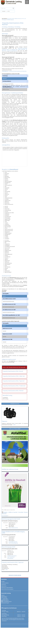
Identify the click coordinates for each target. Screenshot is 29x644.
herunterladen (5, 516)
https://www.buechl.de (13, 528)
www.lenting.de (6, 603)
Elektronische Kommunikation (7, 589)
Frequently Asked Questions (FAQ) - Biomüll (13, 371)
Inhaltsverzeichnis (5, 583)
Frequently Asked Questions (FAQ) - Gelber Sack (14, 376)
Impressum (4, 585)
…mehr (14, 425)
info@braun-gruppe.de (12, 556)
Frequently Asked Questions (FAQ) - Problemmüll (14, 386)
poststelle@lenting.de (7, 601)
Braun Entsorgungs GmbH (9, 547)
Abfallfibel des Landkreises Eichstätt (10, 469)
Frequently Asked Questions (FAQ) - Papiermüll (14, 381)
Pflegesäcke (4, 421)
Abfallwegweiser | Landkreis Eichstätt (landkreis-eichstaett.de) (14, 71)
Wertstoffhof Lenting (7, 395)
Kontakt (3, 581)
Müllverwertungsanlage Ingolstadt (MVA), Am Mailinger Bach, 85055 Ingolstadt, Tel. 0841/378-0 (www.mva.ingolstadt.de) (14, 49)
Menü (27, 2)
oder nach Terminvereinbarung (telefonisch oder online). (13, 618)
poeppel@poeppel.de (13, 542)
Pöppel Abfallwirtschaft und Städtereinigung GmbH (13, 532)
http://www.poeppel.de (13, 543)
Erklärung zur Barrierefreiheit (7, 588)
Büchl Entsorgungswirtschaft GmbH (11, 519)
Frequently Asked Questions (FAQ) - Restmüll (13, 391)
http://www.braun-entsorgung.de (11, 558)
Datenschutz (4, 586)
